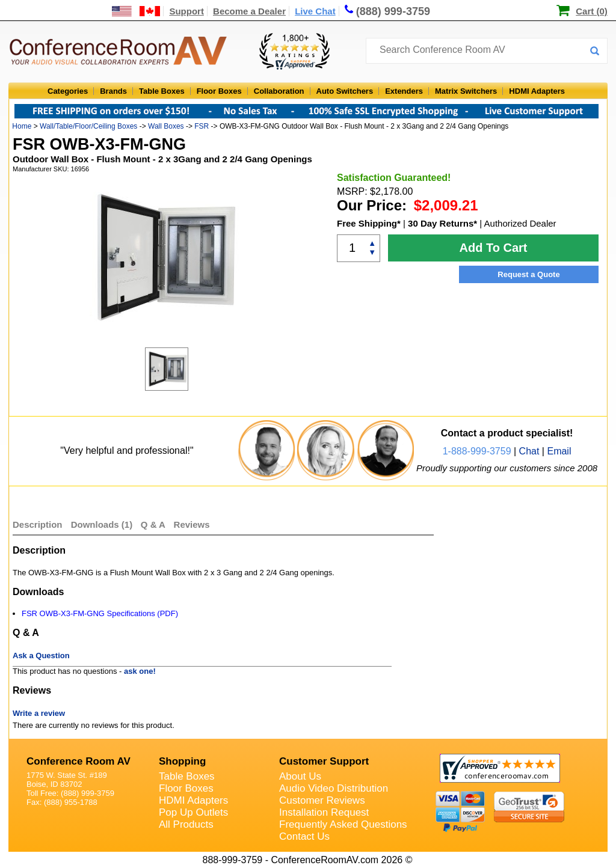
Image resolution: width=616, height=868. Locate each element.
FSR (202, 126)
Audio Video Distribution (334, 788)
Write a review (39, 713)
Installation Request (324, 812)
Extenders (404, 91)
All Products (186, 824)
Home (22, 126)
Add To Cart (494, 248)
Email (559, 451)
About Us (300, 776)
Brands (113, 91)
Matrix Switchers (466, 91)
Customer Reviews (322, 800)
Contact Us (304, 836)
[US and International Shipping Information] (136, 11)
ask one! (140, 671)
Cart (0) (592, 11)
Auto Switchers (345, 91)
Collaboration (279, 91)
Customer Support (324, 761)
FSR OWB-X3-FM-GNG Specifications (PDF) (100, 613)
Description (38, 524)
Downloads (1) (102, 524)
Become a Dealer (249, 11)
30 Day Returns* (442, 223)
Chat (529, 451)
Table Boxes (162, 91)
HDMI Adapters (537, 91)
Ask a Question (41, 656)
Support (186, 11)
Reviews (192, 524)
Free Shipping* (369, 223)
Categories (68, 91)
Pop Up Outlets (193, 812)
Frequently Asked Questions (343, 824)
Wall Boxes (166, 126)
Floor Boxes (219, 91)
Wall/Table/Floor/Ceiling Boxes (88, 126)
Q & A (154, 524)
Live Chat (315, 11)
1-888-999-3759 (477, 451)
